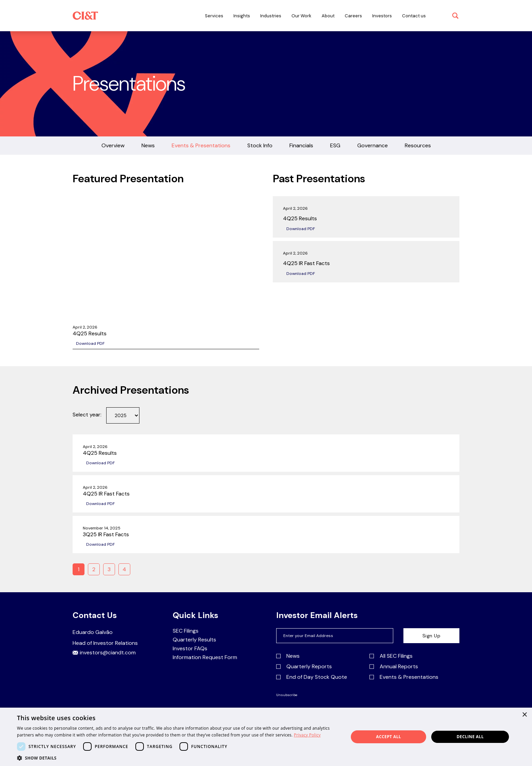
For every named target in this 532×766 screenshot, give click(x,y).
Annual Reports (394, 667)
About (328, 16)
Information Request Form (205, 657)
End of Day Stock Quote (312, 677)
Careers (353, 16)
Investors (382, 16)
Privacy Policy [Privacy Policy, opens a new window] (307, 735)
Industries (271, 16)
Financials (301, 145)
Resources (418, 145)
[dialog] (266, 737)
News (148, 145)
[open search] (455, 16)
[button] (178, 758)
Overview (113, 145)
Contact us (414, 16)
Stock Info (260, 145)
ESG (335, 145)
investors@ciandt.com (104, 653)
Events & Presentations (201, 145)
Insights (242, 16)
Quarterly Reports (304, 667)
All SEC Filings (391, 656)
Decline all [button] (470, 737)
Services (214, 16)
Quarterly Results (194, 640)
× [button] (524, 715)
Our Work (301, 16)
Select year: (87, 415)
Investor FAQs (190, 649)
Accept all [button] (388, 737)
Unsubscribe (287, 695)
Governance (373, 145)
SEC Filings (186, 631)
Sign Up (432, 636)
